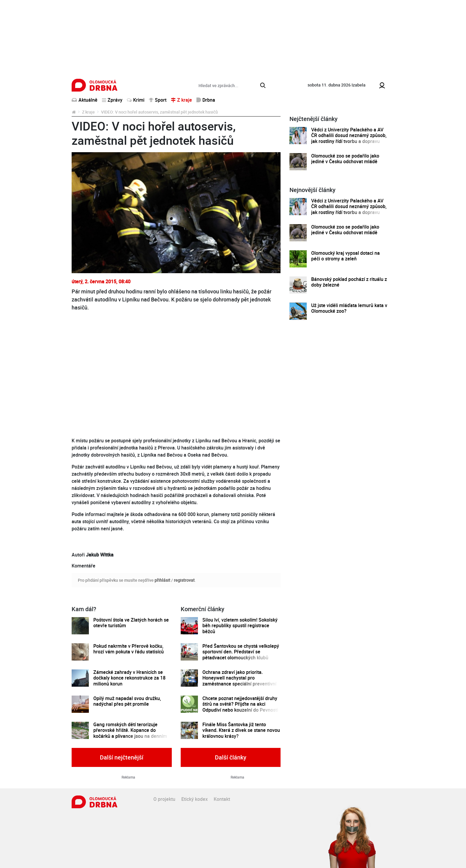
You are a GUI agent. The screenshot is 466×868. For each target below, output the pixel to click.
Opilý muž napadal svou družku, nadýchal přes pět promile (127, 701)
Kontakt (222, 799)
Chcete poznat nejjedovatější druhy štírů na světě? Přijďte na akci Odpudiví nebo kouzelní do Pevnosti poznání (240, 707)
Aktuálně (85, 100)
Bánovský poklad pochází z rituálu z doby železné (349, 282)
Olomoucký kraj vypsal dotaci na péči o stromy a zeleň (345, 256)
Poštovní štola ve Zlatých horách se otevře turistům (131, 623)
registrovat (184, 580)
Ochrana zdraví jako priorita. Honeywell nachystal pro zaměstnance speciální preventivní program (239, 681)
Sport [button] (158, 100)
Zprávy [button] (112, 100)
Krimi (136, 100)
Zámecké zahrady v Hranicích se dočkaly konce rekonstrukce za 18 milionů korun (129, 678)
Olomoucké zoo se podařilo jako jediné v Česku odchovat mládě (345, 159)
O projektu (164, 799)
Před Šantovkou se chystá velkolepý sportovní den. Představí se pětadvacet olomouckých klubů (241, 652)
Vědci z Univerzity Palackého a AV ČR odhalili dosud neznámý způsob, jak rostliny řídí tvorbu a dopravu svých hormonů (349, 138)
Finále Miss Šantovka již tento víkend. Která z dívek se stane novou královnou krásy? (241, 730)
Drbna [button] (206, 100)
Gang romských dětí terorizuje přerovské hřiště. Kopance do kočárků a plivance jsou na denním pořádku (130, 733)
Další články (231, 757)
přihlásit (162, 580)
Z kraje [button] (181, 100)
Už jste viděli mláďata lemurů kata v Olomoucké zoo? (349, 308)
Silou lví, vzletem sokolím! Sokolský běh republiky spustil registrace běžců (240, 626)
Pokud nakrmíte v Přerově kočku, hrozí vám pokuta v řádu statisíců (129, 649)
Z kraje (88, 112)
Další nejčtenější (122, 757)
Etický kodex (195, 799)
